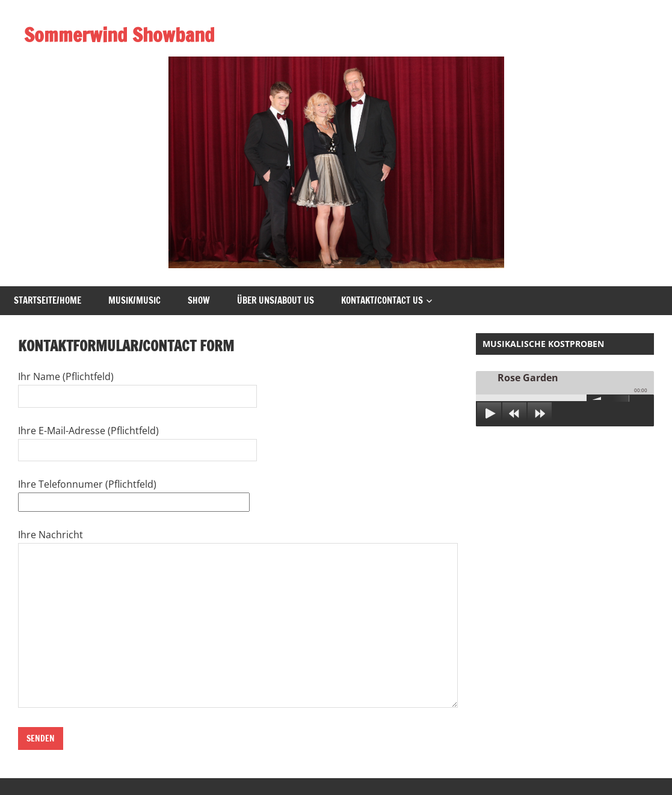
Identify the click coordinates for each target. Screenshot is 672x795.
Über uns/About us (276, 300)
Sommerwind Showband (119, 35)
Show (199, 300)
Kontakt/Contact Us (382, 300)
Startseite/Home (48, 300)
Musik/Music (134, 300)
